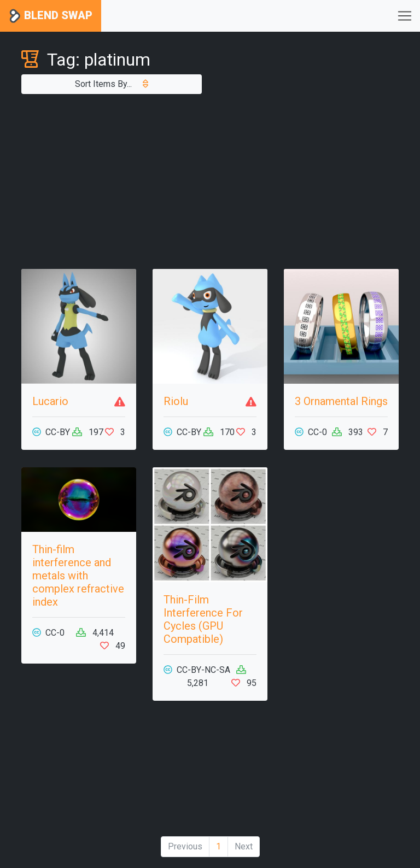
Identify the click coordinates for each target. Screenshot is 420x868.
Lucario (50, 401)
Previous (185, 846)
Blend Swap (51, 16)
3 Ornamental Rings (341, 401)
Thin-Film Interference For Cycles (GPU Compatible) (203, 619)
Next (244, 846)
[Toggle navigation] (405, 16)
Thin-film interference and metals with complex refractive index (78, 576)
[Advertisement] (210, 181)
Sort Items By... (112, 84)
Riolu (176, 401)
